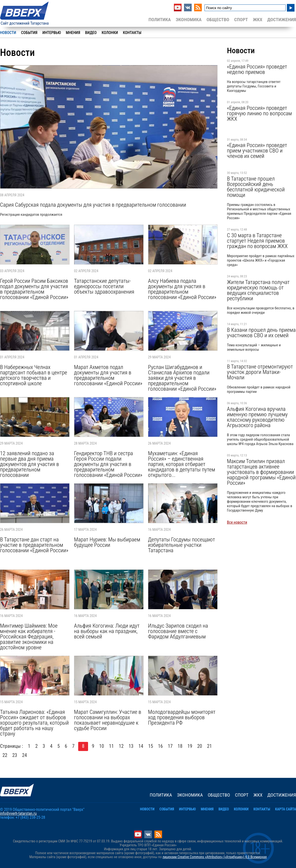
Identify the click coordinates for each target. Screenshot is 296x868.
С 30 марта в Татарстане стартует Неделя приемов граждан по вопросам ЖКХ (257, 241)
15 (151, 746)
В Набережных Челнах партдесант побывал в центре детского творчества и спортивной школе (34, 375)
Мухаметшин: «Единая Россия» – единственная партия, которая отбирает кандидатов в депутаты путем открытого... (182, 464)
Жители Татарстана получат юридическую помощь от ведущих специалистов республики (258, 290)
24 (25, 755)
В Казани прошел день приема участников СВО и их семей (261, 333)
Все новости (237, 522)
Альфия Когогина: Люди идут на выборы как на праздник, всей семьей (107, 631)
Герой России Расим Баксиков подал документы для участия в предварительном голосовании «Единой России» (34, 289)
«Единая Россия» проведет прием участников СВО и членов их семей (257, 150)
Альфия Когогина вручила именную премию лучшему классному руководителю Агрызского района (257, 417)
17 (170, 746)
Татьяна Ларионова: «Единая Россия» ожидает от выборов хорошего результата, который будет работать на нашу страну (34, 723)
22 (5, 755)
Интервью (52, 33)
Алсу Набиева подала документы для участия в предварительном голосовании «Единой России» (182, 289)
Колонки (110, 33)
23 (15, 755)
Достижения (282, 20)
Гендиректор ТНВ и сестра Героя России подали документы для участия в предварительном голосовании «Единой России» (108, 464)
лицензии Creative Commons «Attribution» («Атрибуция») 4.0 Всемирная (215, 857)
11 (111, 746)
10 (102, 746)
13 (131, 746)
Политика (160, 20)
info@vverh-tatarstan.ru (18, 813)
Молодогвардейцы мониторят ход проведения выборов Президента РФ (182, 717)
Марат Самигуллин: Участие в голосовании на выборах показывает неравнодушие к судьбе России (108, 720)
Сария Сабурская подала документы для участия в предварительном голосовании (93, 205)
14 (141, 746)
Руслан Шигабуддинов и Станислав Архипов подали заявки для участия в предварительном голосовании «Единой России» (182, 378)
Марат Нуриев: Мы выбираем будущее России (107, 542)
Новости (8, 33)
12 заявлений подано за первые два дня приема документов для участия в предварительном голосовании (29, 464)
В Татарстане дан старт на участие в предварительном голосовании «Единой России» (34, 545)
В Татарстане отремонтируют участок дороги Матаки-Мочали (260, 372)
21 (209, 746)
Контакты (132, 33)
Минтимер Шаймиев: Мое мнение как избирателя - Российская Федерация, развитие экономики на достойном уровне (29, 636)
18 (180, 746)
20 (200, 746)
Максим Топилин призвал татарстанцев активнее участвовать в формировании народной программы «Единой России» (261, 472)
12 (121, 746)
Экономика (189, 20)
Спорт (241, 20)
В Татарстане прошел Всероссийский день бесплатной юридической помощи (256, 187)
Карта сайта (286, 809)
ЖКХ (258, 20)
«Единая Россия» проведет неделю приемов (257, 69)
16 (161, 746)
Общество (218, 20)
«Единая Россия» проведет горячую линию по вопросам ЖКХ (259, 113)
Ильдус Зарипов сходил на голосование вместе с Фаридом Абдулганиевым (178, 631)
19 (190, 746)
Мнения (73, 33)
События (29, 33)
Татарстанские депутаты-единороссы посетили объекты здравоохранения (104, 286)
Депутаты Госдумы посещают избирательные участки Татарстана (182, 545)
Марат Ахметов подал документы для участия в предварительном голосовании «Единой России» (108, 375)
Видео (91, 33)
